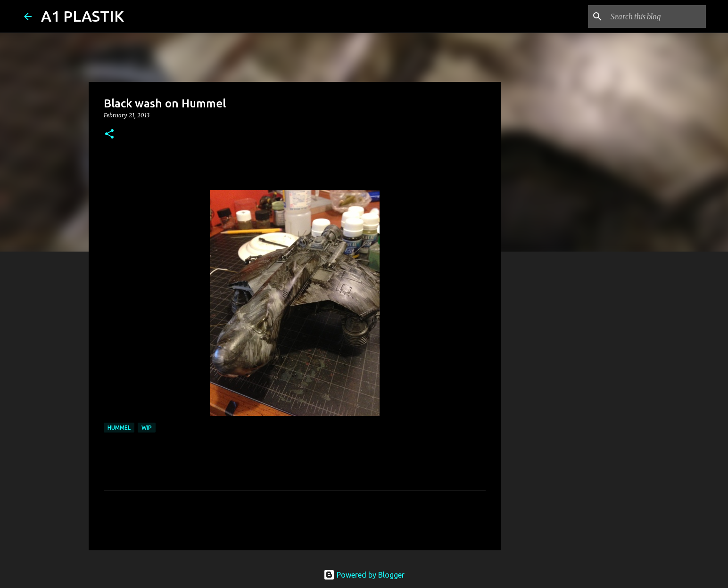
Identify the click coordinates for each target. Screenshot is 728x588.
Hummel (119, 428)
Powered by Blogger (364, 575)
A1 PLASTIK (83, 16)
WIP (147, 428)
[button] (109, 135)
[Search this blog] (656, 16)
